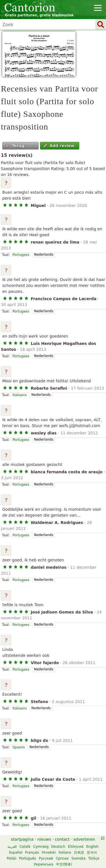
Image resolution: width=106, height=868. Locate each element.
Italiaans (20, 395)
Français (32, 853)
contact (62, 839)
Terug (15, 146)
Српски (62, 858)
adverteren (84, 839)
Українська (44, 864)
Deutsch (58, 847)
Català (25, 847)
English (92, 847)
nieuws (44, 839)
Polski (12, 858)
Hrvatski (49, 853)
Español (16, 853)
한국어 (92, 853)
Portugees (21, 255)
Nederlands (43, 255)
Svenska (78, 858)
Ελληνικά (76, 847)
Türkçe (94, 858)
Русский (46, 858)
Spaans (19, 747)
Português (28, 858)
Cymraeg (41, 847)
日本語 (79, 853)
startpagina (22, 839)
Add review (59, 146)
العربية (12, 847)
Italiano (65, 853)
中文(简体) (64, 864)
